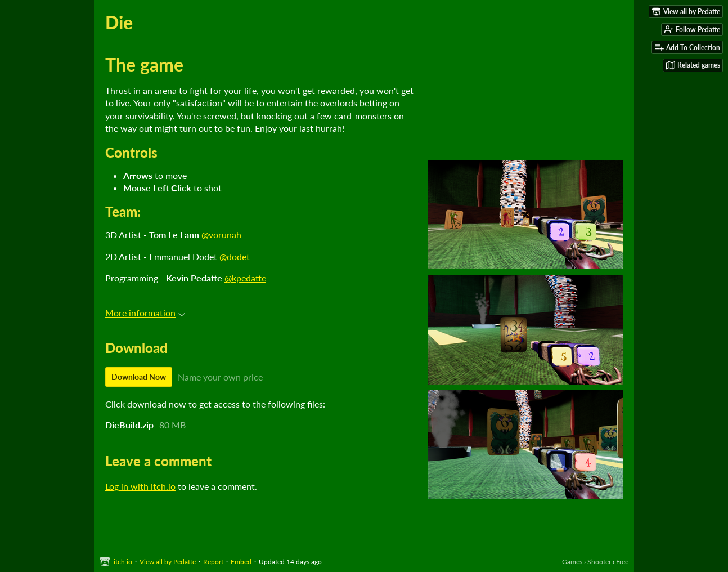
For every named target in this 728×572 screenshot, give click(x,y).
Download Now (139, 377)
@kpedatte (245, 278)
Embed (241, 562)
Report (213, 562)
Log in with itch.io (140, 486)
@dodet (235, 256)
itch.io (123, 562)
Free (622, 562)
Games (572, 562)
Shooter (599, 562)
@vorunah (221, 234)
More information (145, 313)
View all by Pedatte (168, 562)
